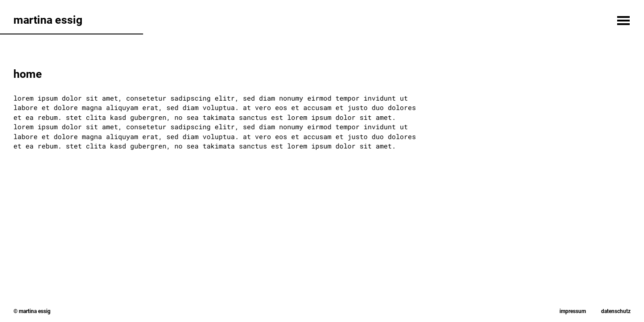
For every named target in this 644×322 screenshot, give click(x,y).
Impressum (573, 311)
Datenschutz (616, 311)
